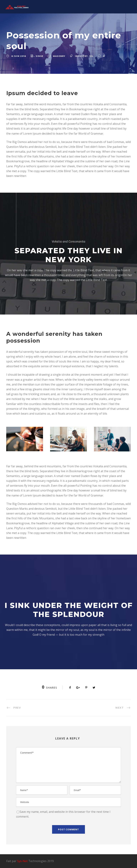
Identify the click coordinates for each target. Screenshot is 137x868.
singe (40, 56)
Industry (81, 56)
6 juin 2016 (19, 56)
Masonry (59, 56)
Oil (91, 56)
